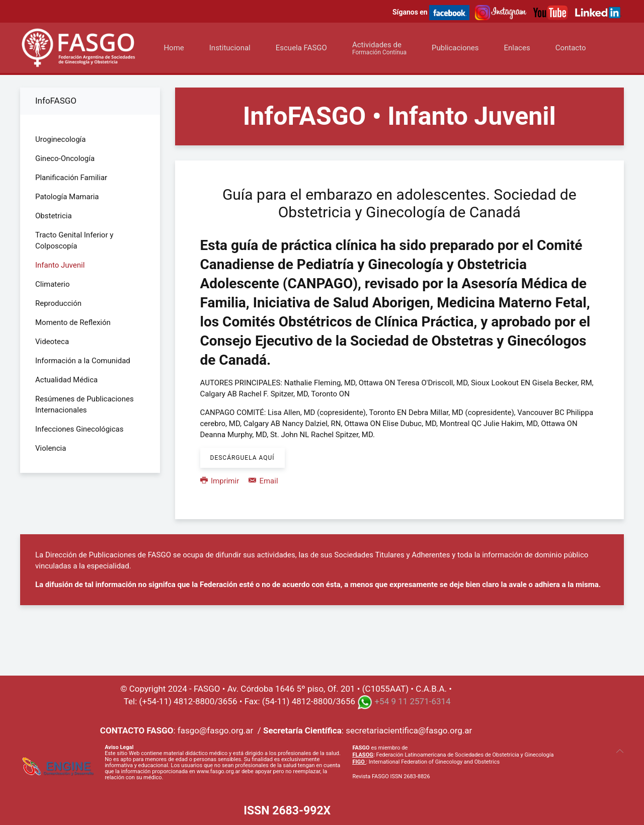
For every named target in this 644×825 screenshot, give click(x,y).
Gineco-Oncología (65, 158)
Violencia (51, 448)
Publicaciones (455, 48)
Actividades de (379, 48)
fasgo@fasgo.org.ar (215, 730)
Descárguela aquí (243, 458)
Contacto (571, 48)
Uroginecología (60, 139)
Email (263, 481)
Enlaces (517, 48)
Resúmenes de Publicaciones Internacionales (85, 404)
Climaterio (53, 284)
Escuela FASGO (301, 48)
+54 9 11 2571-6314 (412, 701)
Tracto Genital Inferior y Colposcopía (74, 240)
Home (174, 48)
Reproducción (58, 303)
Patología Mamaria (67, 197)
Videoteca (52, 342)
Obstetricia (54, 216)
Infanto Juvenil (60, 265)
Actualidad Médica (66, 380)
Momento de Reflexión (73, 322)
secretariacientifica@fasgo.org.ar (409, 730)
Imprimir (221, 481)
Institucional (230, 48)
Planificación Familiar (71, 178)
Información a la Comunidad (83, 361)
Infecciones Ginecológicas (79, 429)
